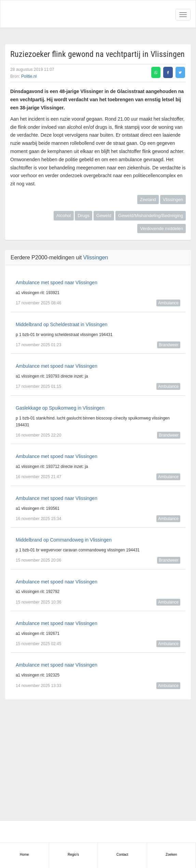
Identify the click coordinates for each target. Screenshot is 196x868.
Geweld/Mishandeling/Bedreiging (151, 216)
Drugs (83, 216)
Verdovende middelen (162, 229)
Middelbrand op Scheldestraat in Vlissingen (62, 324)
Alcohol (64, 216)
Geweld (104, 216)
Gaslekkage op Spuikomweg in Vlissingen (60, 408)
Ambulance (168, 303)
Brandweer (169, 345)
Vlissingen (173, 200)
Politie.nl (29, 76)
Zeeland (148, 200)
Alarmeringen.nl (34, 14)
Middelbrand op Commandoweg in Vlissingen (64, 540)
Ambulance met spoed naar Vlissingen (57, 283)
